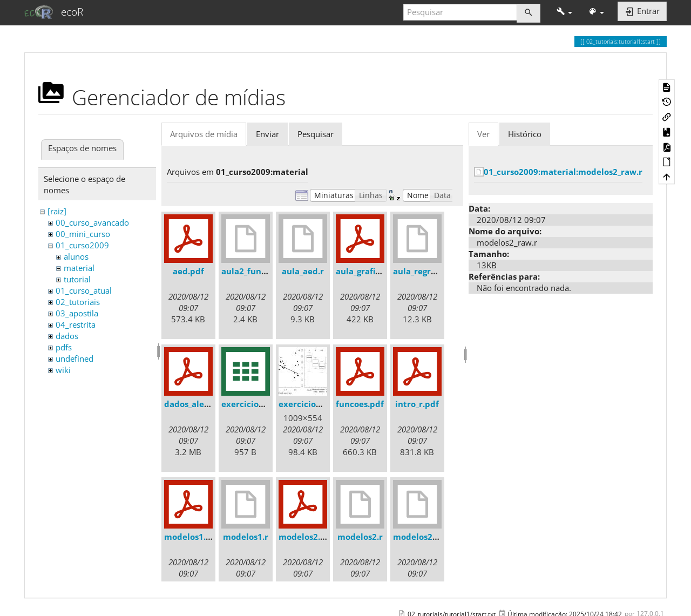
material (79, 268)
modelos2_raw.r (425, 537)
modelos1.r (246, 537)
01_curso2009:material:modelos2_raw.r (563, 172)
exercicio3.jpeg (309, 404)
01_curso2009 (82, 245)
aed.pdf (188, 271)
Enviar (267, 134)
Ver (483, 134)
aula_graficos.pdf (370, 271)
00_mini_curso (83, 234)
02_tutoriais (78, 302)
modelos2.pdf (306, 537)
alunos (76, 256)
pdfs (64, 347)
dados (67, 336)
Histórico (525, 134)
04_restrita (76, 324)
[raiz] (57, 211)
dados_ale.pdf (192, 404)
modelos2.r (360, 537)
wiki (63, 370)
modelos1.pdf (192, 537)
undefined (74, 358)
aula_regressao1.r (428, 271)
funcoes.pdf (360, 404)
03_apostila (77, 313)
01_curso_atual (84, 290)
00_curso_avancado (92, 222)
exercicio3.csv (250, 404)
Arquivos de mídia (204, 134)
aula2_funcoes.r (253, 271)
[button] (564, 12)
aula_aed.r (303, 271)
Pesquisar (316, 134)
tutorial (77, 279)
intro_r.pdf (417, 404)
